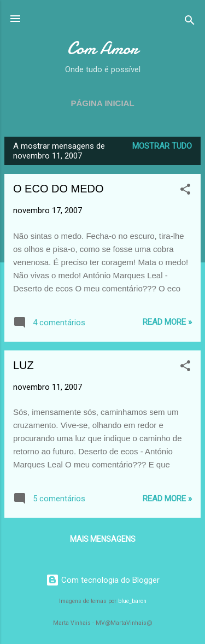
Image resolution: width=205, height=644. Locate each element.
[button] (185, 191)
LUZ (24, 365)
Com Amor (102, 48)
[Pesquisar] (190, 22)
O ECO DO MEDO (58, 189)
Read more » (167, 322)
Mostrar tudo (162, 146)
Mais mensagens (103, 539)
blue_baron (132, 601)
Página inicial (102, 103)
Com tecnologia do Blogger (103, 580)
